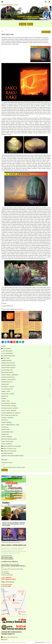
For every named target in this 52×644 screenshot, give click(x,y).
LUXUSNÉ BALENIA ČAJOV (26, 356)
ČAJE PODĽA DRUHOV (26, 353)
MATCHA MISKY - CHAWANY (26, 394)
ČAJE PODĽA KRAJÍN (26, 351)
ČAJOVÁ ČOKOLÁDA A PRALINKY (26, 365)
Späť (2, 31)
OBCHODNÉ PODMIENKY (26, 453)
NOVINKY (26, 346)
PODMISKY (4, 399)
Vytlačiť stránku (46, 32)
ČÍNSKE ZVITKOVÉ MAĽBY (7, 441)
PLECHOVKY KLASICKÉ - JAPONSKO (10, 408)
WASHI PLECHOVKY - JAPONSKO (9, 406)
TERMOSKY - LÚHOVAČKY (7, 418)
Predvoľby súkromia (5, 642)
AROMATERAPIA (26, 434)
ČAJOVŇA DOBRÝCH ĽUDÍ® (9, 5)
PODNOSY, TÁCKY (5, 430)
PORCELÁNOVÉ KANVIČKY (7, 372)
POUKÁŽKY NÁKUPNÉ (6, 360)
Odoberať (5, 470)
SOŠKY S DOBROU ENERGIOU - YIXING (10, 425)
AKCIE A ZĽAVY (5, 358)
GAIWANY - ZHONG (6, 391)
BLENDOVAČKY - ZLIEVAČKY (26, 387)
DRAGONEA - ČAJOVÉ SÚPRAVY (8, 380)
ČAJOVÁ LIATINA (26, 384)
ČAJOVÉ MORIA (5, 427)
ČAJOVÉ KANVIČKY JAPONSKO (26, 368)
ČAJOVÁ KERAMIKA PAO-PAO (26, 377)
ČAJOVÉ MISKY (26, 396)
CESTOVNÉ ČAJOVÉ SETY (7, 389)
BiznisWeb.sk (48, 642)
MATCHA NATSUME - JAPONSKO (9, 403)
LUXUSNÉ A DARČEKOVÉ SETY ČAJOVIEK (26, 413)
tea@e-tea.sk (15, 561)
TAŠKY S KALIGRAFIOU (7, 444)
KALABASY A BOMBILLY (7, 422)
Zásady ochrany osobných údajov (18, 642)
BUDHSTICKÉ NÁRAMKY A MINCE (26, 439)
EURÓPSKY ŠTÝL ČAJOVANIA (26, 451)
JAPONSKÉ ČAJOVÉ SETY (7, 382)
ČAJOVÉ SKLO (4, 420)
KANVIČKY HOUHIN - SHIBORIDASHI (10, 375)
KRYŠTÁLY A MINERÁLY (26, 437)
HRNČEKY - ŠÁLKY (6, 401)
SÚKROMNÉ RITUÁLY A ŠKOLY (8, 363)
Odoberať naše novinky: (7, 463)
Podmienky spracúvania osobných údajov (12, 456)
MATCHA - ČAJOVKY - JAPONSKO (9, 410)
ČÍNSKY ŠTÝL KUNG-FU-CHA (26, 449)
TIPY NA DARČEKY (26, 349)
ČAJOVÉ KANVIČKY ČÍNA (7, 370)
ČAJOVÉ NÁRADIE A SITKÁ (26, 432)
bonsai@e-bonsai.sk (6, 561)
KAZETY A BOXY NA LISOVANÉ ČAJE (9, 415)
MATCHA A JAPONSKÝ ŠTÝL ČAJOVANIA (26, 446)
